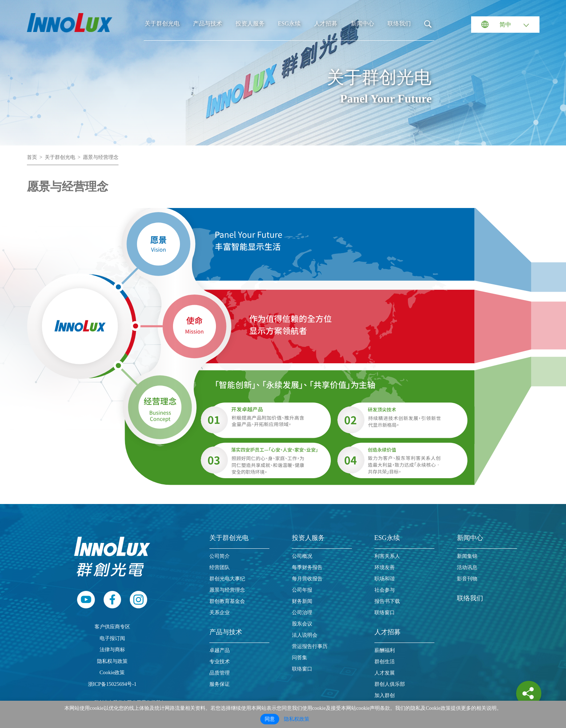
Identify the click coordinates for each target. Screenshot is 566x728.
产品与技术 (208, 23)
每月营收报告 (307, 579)
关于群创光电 (162, 23)
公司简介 (220, 556)
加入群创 (385, 695)
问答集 (300, 658)
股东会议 (302, 624)
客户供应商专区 (112, 627)
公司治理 (302, 613)
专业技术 (220, 662)
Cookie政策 (112, 672)
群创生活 (385, 662)
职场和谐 (385, 579)
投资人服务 (250, 23)
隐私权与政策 (112, 661)
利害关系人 (387, 556)
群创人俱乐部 (390, 684)
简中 (505, 25)
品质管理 (220, 673)
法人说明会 (305, 635)
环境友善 (385, 567)
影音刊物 (467, 579)
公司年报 (302, 590)
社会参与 (385, 590)
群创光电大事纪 (227, 579)
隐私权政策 (297, 719)
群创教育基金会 (227, 601)
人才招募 (326, 23)
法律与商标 (112, 649)
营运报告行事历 (310, 646)
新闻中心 (362, 23)
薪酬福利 (385, 650)
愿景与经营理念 (101, 157)
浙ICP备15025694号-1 (112, 684)
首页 (32, 157)
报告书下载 (387, 601)
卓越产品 (220, 650)
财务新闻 (302, 601)
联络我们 (399, 23)
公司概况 (302, 556)
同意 (270, 719)
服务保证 (220, 684)
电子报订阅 (112, 638)
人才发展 (385, 673)
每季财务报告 (307, 567)
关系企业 (220, 613)
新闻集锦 (467, 556)
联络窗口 (302, 669)
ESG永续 (289, 23)
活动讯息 (467, 567)
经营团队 (220, 567)
